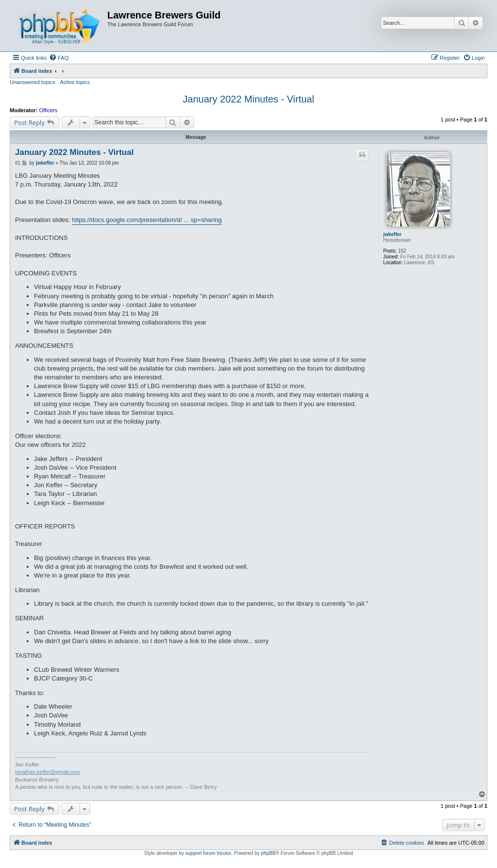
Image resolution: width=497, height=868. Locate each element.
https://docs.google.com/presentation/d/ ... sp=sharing (147, 220)
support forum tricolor (208, 853)
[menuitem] (59, 58)
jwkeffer (392, 234)
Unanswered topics (33, 82)
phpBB (268, 853)
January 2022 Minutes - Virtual (249, 99)
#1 (18, 163)
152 (402, 251)
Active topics (75, 82)
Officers (49, 110)
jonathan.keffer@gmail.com (48, 772)
